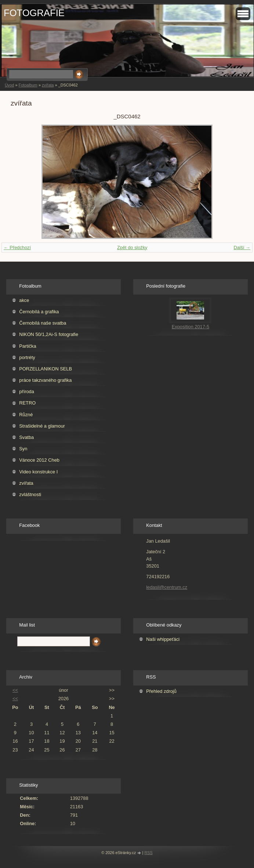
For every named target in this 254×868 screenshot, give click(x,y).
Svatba (26, 437)
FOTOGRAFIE (34, 13)
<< (15, 690)
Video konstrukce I (38, 472)
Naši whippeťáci (163, 639)
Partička (28, 346)
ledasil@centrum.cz (167, 587)
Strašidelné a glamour (42, 426)
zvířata (48, 85)
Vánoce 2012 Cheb (39, 460)
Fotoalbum (28, 85)
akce (24, 300)
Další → (242, 248)
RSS (148, 853)
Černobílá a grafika (39, 312)
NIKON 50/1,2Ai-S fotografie (49, 334)
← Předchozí (17, 248)
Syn (23, 449)
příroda (27, 391)
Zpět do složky (132, 248)
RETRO (27, 403)
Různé (26, 415)
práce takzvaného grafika (45, 380)
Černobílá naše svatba (43, 323)
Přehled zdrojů (161, 691)
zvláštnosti (30, 494)
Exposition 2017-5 (190, 327)
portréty (27, 357)
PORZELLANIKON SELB (46, 369)
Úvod (9, 85)
